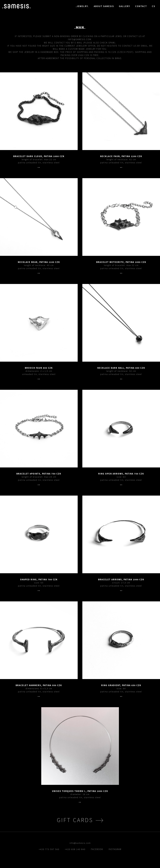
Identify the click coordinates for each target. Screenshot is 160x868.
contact (141, 6)
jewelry (82, 6)
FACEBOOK (97, 849)
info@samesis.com (80, 39)
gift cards (75, 820)
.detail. (39, 111)
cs (154, 6)
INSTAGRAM (115, 849)
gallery (125, 6)
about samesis (104, 6)
